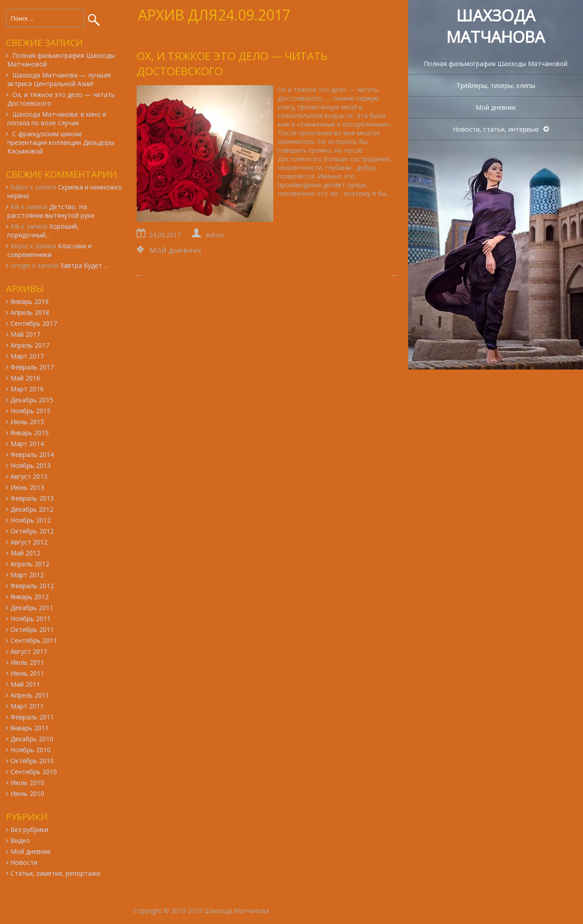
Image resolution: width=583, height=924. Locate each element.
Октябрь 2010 (32, 761)
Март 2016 (27, 389)
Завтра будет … (84, 265)
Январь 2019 (30, 301)
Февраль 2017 (32, 367)
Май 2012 (25, 553)
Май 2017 (25, 334)
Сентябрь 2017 (34, 323)
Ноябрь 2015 (31, 411)
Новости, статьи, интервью (496, 129)
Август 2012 (29, 542)
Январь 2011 (30, 728)
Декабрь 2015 (32, 400)
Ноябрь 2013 (31, 465)
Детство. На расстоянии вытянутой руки (51, 211)
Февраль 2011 (32, 717)
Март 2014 (27, 444)
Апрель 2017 (30, 345)
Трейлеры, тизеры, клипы (496, 85)
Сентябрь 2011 (34, 640)
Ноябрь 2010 (31, 750)
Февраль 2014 (32, 454)
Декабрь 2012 (32, 509)
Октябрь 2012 (32, 531)
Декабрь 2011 (32, 608)
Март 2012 (27, 575)
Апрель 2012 (30, 564)
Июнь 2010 (27, 793)
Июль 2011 (27, 662)
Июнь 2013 (27, 487)
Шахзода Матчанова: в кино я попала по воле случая (57, 118)
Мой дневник (496, 107)
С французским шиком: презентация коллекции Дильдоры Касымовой (61, 142)
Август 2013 (29, 476)
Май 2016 (25, 378)
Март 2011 (27, 706)
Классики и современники (49, 250)
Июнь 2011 (27, 673)
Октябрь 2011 (32, 629)
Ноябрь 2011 (31, 619)
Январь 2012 (30, 597)
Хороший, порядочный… (43, 231)
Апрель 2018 (30, 312)
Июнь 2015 (27, 422)
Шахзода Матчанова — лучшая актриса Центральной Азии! (59, 79)
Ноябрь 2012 (31, 520)
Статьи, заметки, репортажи (55, 873)
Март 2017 (27, 356)
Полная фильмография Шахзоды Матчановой (496, 64)
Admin (215, 235)
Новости (24, 862)
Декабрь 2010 (32, 739)
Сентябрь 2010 (34, 772)
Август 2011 (29, 651)
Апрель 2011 (30, 695)
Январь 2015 (30, 433)
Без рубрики (29, 829)
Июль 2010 (27, 783)
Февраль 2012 (32, 586)
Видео (20, 840)
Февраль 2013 (32, 498)
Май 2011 (25, 684)
